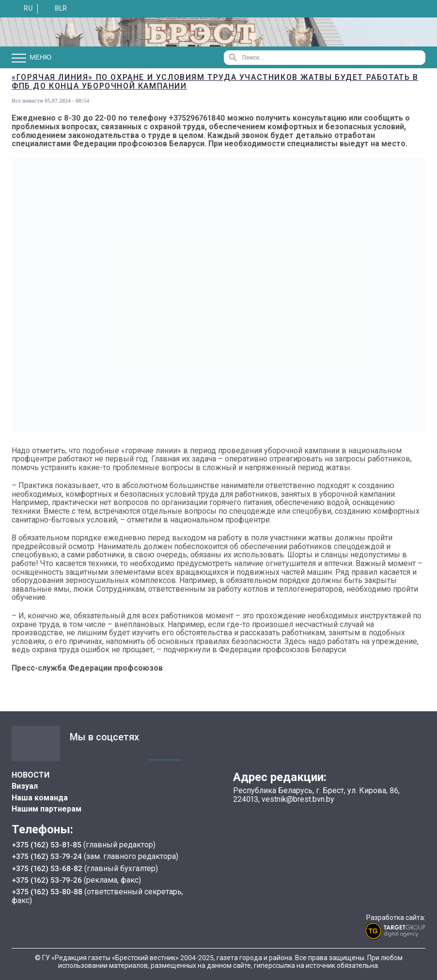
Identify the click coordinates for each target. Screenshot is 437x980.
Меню (31, 58)
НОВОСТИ (31, 775)
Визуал (25, 786)
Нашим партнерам (47, 809)
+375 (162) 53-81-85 (48, 845)
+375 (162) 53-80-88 (48, 891)
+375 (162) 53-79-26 (47, 879)
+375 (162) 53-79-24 (47, 856)
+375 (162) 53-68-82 (48, 867)
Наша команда (40, 798)
